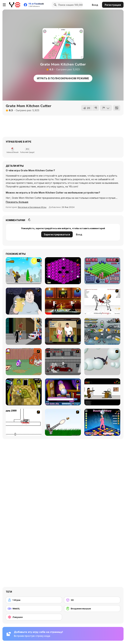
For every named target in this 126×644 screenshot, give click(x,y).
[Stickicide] (24, 422)
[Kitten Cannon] (63, 422)
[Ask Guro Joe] (63, 392)
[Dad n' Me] (24, 362)
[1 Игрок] (34, 600)
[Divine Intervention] (24, 331)
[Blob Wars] (102, 271)
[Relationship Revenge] (102, 301)
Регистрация (113, 5)
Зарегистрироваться (57, 234)
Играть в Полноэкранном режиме (63, 78)
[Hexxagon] (63, 271)
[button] (17, 202)
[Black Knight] (24, 271)
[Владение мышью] (92, 609)
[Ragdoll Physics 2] (102, 362)
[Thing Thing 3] (63, 362)
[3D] (92, 600)
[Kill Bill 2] (63, 301)
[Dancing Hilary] (102, 422)
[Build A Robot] (102, 331)
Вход (95, 5)
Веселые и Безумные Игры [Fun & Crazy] (32, 207)
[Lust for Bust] (63, 331)
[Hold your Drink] (24, 301)
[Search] (55, 5)
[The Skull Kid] (102, 392)
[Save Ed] (24, 392)
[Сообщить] (106, 108)
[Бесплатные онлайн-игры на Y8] (15, 5)
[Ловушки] (34, 617)
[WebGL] (34, 609)
